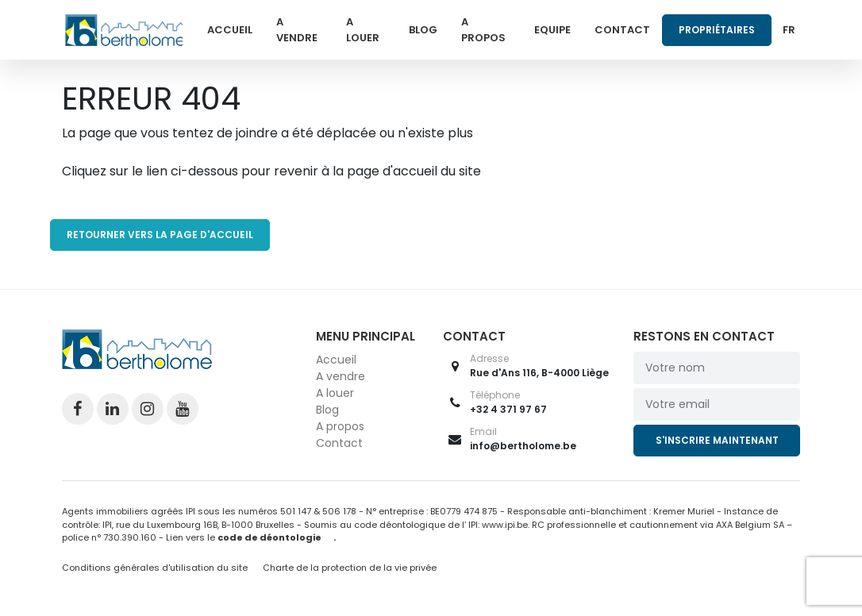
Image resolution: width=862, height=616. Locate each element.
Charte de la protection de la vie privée (350, 568)
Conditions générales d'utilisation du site (155, 568)
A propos (483, 30)
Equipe (552, 30)
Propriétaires (717, 30)
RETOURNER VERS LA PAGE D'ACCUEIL (160, 235)
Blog (423, 30)
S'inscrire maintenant (717, 440)
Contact (622, 30)
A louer (363, 30)
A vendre (297, 30)
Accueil (230, 30)
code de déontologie (269, 537)
